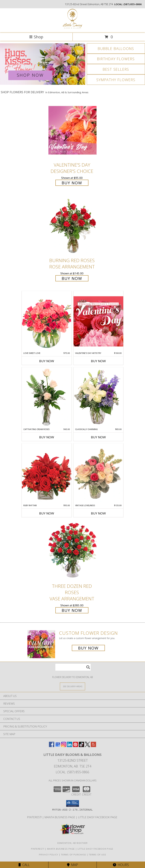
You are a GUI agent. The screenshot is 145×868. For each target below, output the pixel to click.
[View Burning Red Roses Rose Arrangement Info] (72, 226)
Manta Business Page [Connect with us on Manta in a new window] (60, 817)
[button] (73, 803)
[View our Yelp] (93, 746)
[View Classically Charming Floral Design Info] (98, 398)
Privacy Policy (49, 855)
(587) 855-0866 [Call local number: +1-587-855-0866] (133, 4)
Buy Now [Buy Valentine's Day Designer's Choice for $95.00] (72, 183)
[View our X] (87, 746)
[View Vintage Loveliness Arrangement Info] (98, 474)
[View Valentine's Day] (43, 64)
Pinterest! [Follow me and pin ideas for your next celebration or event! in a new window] (35, 817)
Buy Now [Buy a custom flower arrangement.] (88, 648)
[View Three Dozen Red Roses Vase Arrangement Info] (72, 551)
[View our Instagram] (64, 746)
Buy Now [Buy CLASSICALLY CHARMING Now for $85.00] (98, 437)
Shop (36, 37)
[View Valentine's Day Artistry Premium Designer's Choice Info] (98, 321)
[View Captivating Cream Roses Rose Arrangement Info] (47, 398)
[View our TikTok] (81, 746)
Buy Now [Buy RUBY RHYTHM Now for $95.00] (47, 513)
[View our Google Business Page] (58, 746)
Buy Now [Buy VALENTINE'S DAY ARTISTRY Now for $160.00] (98, 361)
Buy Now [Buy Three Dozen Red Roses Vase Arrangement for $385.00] (72, 610)
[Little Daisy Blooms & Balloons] (72, 28)
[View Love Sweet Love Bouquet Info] (47, 321)
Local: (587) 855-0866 (72, 772)
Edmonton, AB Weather (73, 843)
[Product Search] (73, 667)
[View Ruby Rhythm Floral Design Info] (47, 474)
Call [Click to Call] (24, 865)
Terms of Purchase (73, 855)
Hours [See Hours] (121, 865)
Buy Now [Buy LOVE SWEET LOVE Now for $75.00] (47, 361)
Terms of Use (97, 855)
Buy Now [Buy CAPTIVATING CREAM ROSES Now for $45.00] (47, 437)
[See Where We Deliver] (72, 686)
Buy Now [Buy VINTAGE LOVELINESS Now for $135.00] (98, 513)
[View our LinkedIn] (70, 746)
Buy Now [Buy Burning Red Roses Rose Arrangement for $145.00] (72, 278)
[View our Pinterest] (75, 746)
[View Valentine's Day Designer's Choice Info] (72, 130)
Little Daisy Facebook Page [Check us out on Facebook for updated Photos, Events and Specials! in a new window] (98, 817)
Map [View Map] (72, 865)
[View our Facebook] (52, 746)
